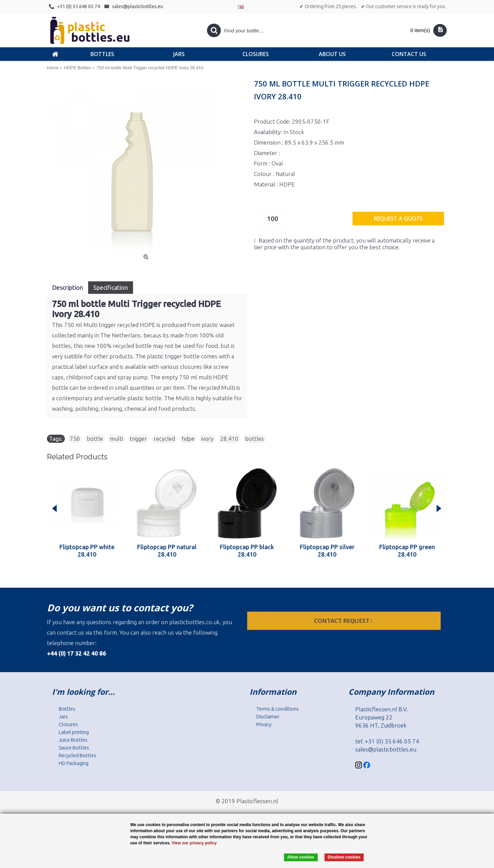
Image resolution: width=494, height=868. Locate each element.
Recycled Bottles (77, 755)
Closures (68, 724)
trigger (138, 439)
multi (116, 439)
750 (75, 439)
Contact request (344, 621)
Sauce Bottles (74, 748)
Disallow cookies (344, 857)
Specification (111, 287)
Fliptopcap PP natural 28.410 (167, 551)
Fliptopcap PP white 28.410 (87, 551)
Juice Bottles (73, 740)
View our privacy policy (194, 843)
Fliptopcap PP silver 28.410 (327, 551)
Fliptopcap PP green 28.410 (407, 551)
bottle (95, 439)
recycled (164, 439)
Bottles (67, 709)
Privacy (264, 724)
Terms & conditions (278, 709)
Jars (63, 717)
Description (68, 287)
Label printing (74, 732)
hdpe (188, 439)
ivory (207, 439)
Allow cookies (301, 857)
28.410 (229, 439)
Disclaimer (268, 717)
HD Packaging (74, 763)
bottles (255, 439)
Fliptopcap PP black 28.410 (247, 551)
